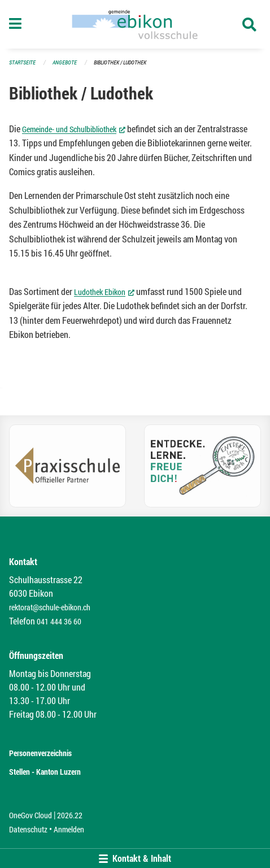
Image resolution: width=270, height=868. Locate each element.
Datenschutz (28, 829)
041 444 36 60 (59, 621)
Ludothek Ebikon (104, 291)
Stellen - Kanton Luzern (45, 772)
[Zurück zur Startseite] (135, 24)
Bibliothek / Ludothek (120, 62)
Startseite (22, 62)
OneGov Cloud (31, 815)
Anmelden (69, 829)
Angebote (65, 62)
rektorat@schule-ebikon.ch (50, 607)
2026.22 (70, 815)
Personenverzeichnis (40, 753)
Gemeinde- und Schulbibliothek (74, 129)
